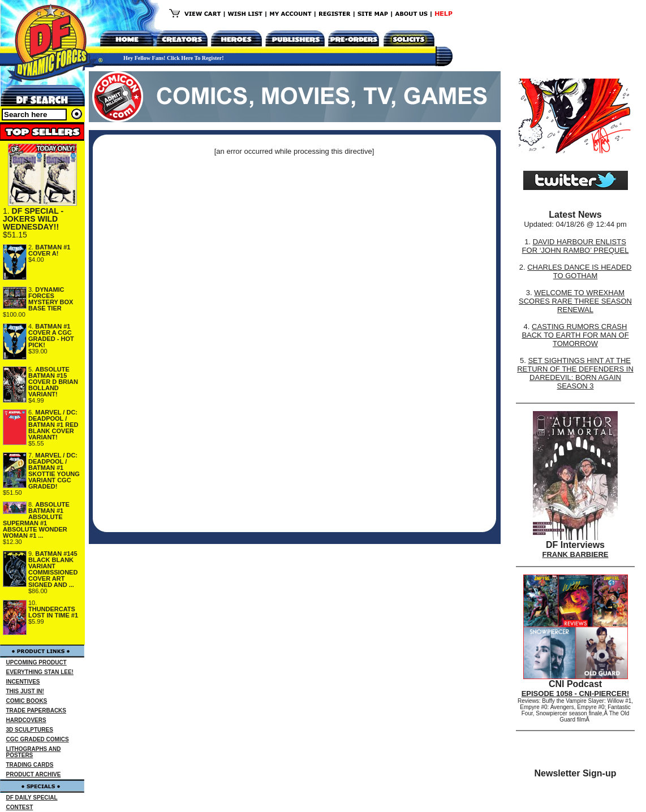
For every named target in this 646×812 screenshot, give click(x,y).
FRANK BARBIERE (576, 554)
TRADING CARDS (30, 765)
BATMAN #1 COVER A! (49, 250)
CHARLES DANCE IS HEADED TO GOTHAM (579, 271)
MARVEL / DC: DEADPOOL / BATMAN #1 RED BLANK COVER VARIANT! (53, 425)
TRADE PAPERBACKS (36, 710)
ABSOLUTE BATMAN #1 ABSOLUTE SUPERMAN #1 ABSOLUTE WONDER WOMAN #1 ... (36, 520)
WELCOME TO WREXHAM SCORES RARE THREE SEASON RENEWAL (575, 301)
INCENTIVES (23, 682)
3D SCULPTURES (30, 730)
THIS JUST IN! (25, 691)
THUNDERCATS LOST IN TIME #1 (53, 612)
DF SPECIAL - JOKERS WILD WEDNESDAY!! (33, 219)
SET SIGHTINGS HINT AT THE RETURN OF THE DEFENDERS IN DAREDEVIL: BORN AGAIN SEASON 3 (575, 373)
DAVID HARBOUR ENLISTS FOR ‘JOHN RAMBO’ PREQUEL (576, 246)
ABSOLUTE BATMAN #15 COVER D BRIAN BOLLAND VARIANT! (53, 382)
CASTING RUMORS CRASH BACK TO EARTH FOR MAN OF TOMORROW (575, 335)
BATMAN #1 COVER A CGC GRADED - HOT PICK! (51, 336)
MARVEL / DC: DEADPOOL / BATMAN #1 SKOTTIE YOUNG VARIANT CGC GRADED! (54, 471)
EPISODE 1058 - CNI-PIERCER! (576, 694)
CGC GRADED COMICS (38, 739)
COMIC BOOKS (27, 701)
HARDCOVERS (26, 720)
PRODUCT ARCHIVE (34, 774)
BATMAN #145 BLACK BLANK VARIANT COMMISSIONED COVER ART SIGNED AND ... (53, 569)
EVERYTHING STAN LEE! (40, 672)
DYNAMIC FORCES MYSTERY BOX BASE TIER (51, 299)
